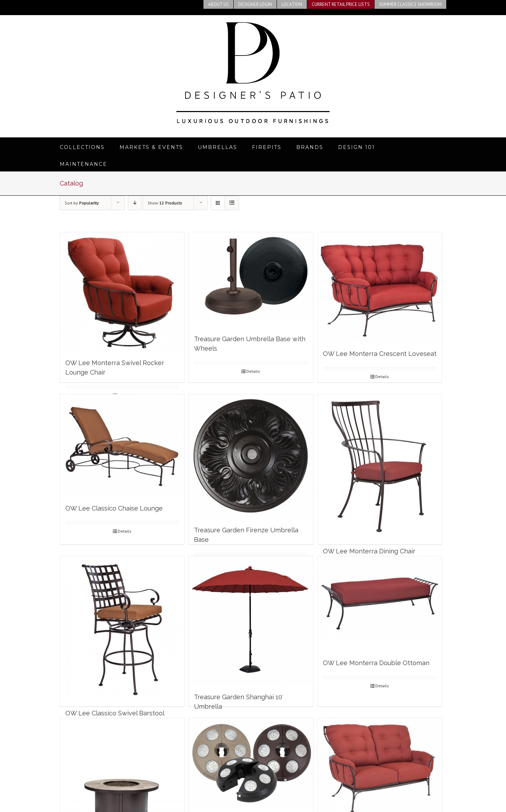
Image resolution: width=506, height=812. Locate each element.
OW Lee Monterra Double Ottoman (376, 663)
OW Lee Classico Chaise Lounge (114, 508)
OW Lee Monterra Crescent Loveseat (380, 354)
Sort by (82, 203)
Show (165, 203)
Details (253, 371)
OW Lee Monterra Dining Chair (369, 551)
